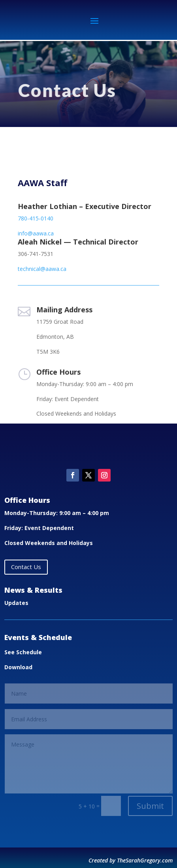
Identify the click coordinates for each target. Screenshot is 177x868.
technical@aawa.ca (42, 269)
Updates (16, 603)
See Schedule (23, 652)
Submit (150, 806)
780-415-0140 (36, 218)
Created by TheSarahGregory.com (131, 860)
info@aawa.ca (36, 233)
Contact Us (26, 567)
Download (18, 667)
